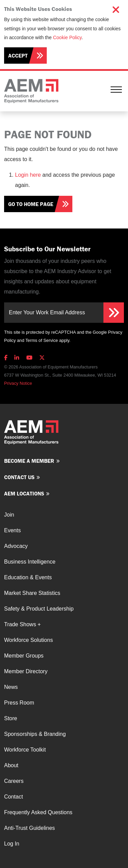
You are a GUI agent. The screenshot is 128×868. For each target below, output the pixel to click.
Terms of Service (41, 340)
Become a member (29, 461)
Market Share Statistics (32, 593)
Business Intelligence (30, 562)
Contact (13, 797)
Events (12, 530)
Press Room (19, 703)
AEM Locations (24, 493)
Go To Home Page (31, 204)
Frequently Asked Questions (38, 812)
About (11, 765)
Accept (18, 56)
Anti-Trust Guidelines (30, 828)
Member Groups (24, 656)
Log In (12, 844)
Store (11, 718)
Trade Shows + (22, 624)
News (11, 687)
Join (9, 515)
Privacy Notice (18, 383)
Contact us (19, 477)
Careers (14, 781)
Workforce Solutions (29, 640)
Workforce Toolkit (25, 750)
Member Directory (26, 671)
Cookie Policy (67, 37)
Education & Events (28, 577)
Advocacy (16, 546)
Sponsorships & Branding (35, 734)
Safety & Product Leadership (39, 609)
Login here (28, 175)
